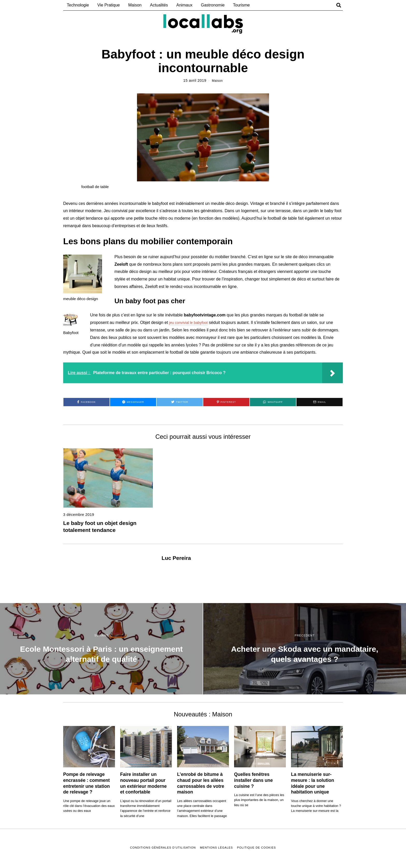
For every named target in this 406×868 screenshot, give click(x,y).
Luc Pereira (176, 558)
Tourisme (241, 5)
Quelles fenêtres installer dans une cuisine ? (253, 780)
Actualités (159, 5)
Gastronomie (213, 5)
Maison (135, 5)
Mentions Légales (216, 848)
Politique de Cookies (256, 848)
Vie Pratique (109, 5)
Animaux (184, 5)
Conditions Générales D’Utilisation (163, 848)
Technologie (78, 5)
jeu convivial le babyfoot (191, 322)
